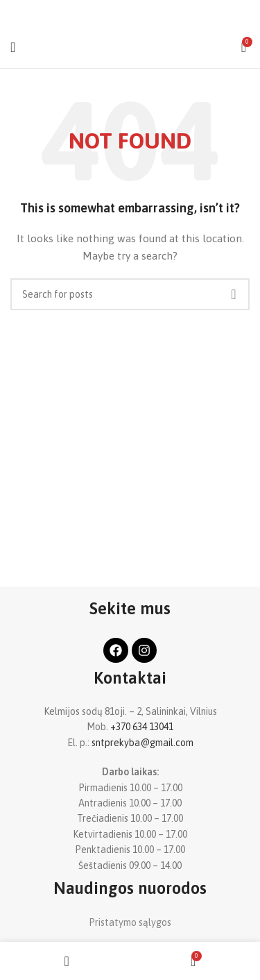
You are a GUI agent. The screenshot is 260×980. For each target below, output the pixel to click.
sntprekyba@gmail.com (142, 743)
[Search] (130, 294)
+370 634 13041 (142, 727)
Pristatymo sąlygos (130, 922)
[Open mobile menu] (13, 47)
